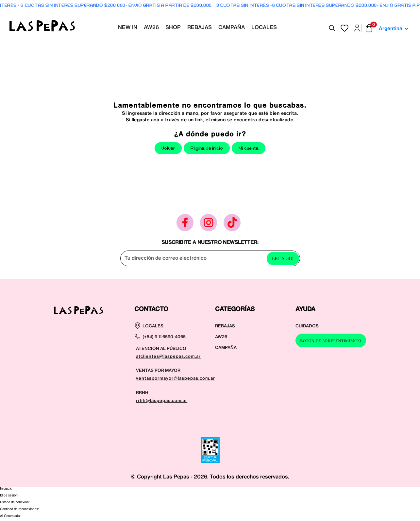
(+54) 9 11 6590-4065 (164, 337)
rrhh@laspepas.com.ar (162, 400)
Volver (168, 149)
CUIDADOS (307, 326)
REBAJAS (225, 326)
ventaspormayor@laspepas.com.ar (176, 378)
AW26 (221, 337)
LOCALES (153, 326)
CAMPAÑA (226, 347)
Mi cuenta (249, 149)
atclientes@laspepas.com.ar (168, 356)
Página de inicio (207, 149)
